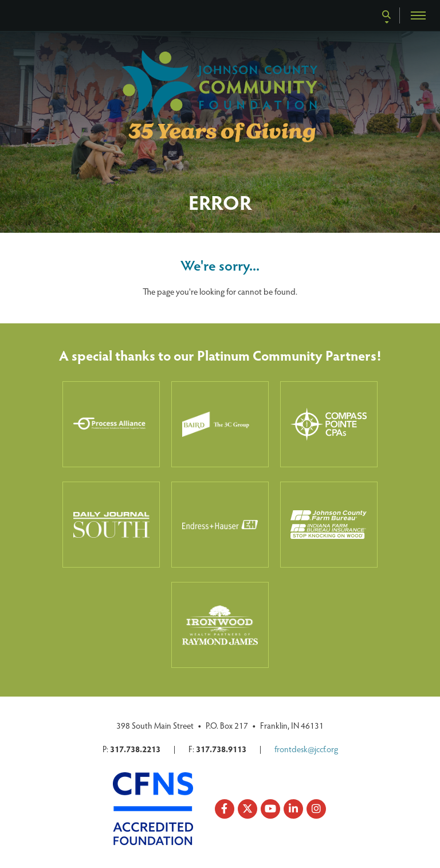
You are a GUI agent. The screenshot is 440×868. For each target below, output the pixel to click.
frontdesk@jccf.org (306, 749)
